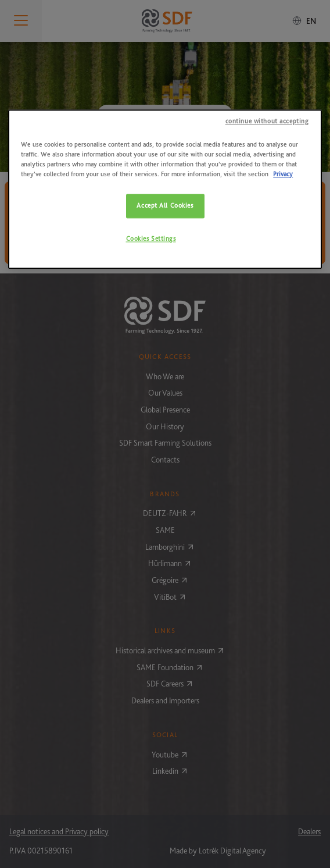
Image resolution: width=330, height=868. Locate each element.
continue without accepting (267, 121)
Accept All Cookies (165, 206)
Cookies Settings (151, 239)
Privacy (283, 174)
